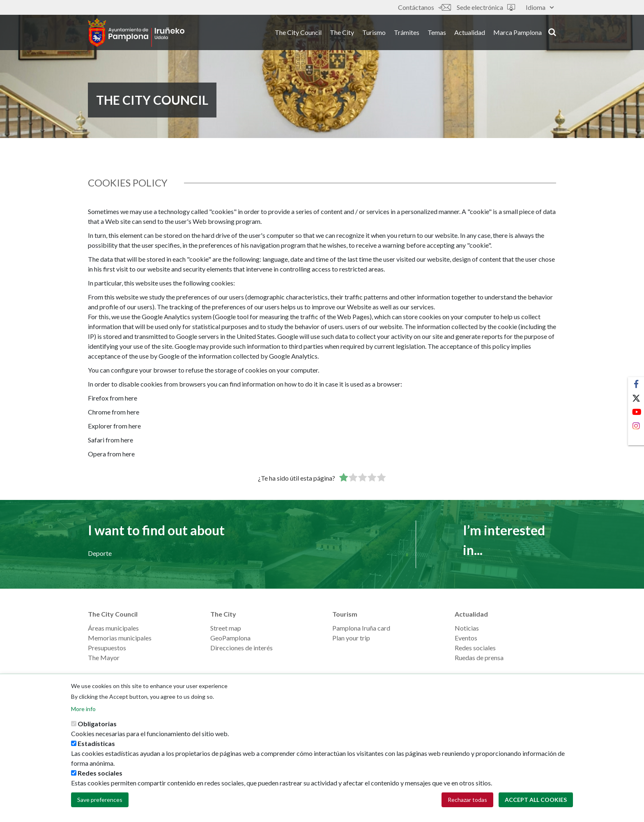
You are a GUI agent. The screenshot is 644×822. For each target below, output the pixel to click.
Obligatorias (97, 728)
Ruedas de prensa (479, 657)
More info (83, 713)
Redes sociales (475, 648)
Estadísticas (96, 748)
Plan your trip (351, 638)
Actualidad (470, 32)
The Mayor (104, 657)
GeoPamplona (230, 638)
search (552, 32)
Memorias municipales (120, 638)
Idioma (540, 7)
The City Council (298, 32)
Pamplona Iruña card (361, 628)
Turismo (374, 32)
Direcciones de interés (241, 648)
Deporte (100, 553)
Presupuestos (107, 648)
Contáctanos (424, 7)
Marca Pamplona (517, 32)
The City (342, 32)
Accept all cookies (536, 804)
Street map (226, 628)
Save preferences (100, 804)
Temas (437, 32)
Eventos (466, 638)
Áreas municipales (113, 628)
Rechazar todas (467, 804)
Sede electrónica (486, 7)
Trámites (407, 32)
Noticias (467, 628)
